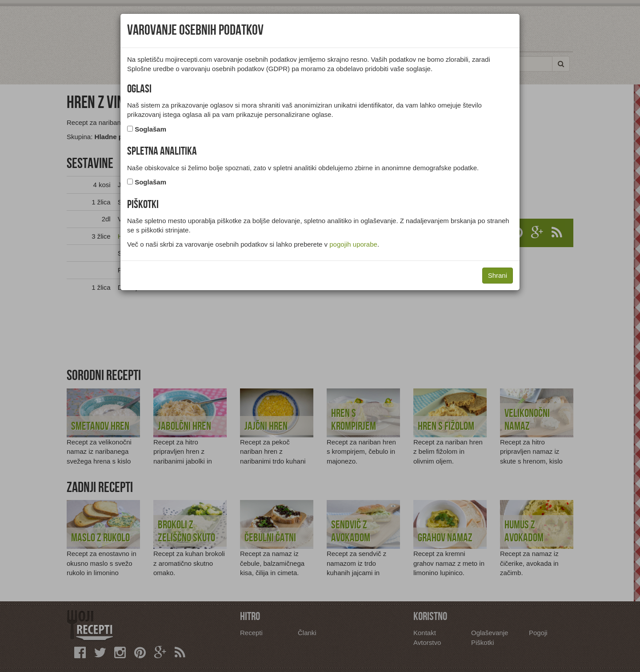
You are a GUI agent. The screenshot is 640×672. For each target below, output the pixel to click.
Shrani (498, 275)
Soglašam (150, 129)
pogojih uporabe (353, 244)
